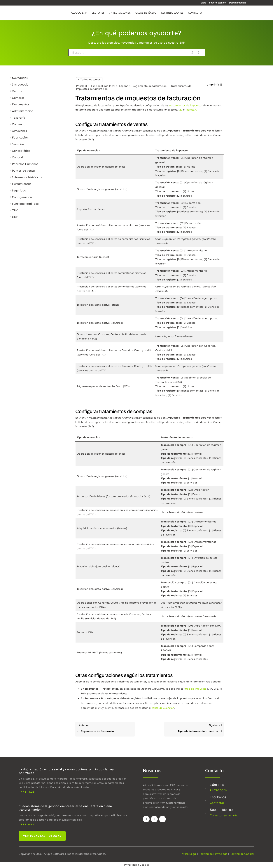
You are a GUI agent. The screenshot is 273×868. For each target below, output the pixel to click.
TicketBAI (191, 110)
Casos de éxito (146, 13)
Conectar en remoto (224, 815)
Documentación (237, 3)
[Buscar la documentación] (194, 53)
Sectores (98, 13)
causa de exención (163, 708)
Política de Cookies (242, 854)
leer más (26, 792)
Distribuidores (172, 13)
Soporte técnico (217, 3)
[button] (214, 85)
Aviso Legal (189, 854)
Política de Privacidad (213, 854)
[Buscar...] (129, 53)
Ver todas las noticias (42, 836)
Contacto (195, 13)
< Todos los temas (89, 80)
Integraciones (120, 13)
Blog (203, 3)
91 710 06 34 (219, 790)
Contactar (217, 803)
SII (180, 110)
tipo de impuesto (196, 689)
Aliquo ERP (79, 13)
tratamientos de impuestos (186, 105)
